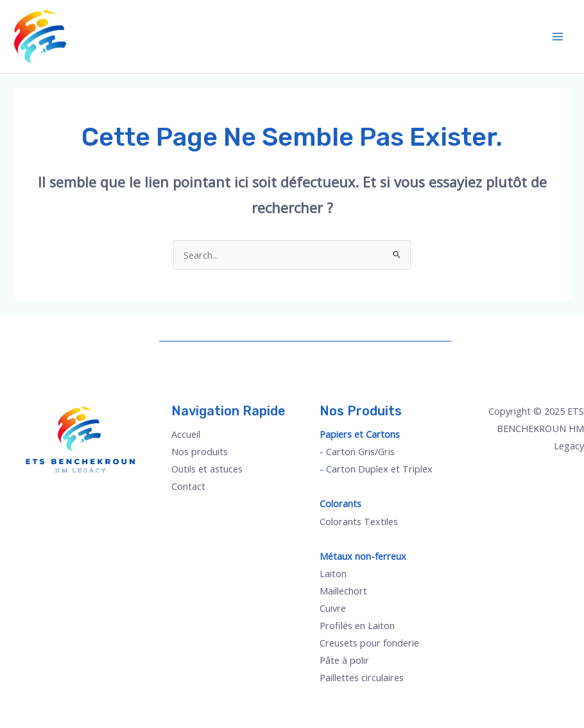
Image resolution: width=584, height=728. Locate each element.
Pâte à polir (344, 660)
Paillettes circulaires (362, 677)
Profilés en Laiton (357, 625)
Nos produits (200, 451)
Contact (188, 486)
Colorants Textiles (359, 521)
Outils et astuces (207, 469)
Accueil (186, 434)
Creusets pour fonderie (369, 643)
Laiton (333, 573)
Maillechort (343, 591)
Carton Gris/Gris (360, 451)
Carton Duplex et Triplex (379, 469)
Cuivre (333, 608)
